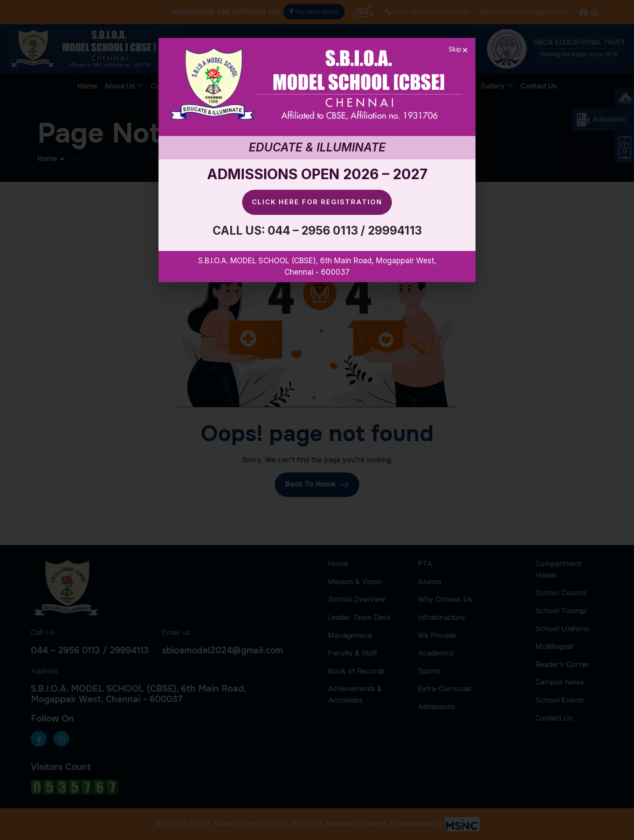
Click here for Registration (317, 202)
